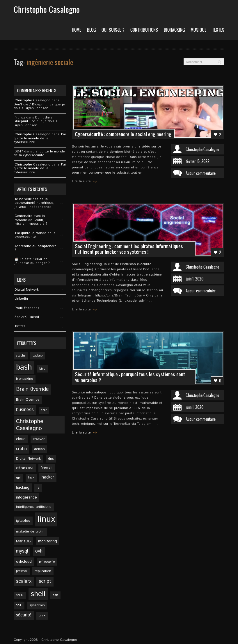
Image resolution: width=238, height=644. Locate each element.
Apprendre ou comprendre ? (35, 248)
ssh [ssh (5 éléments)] (55, 595)
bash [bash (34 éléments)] (24, 367)
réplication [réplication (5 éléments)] (43, 571)
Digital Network (27, 290)
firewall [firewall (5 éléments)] (47, 468)
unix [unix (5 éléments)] (42, 615)
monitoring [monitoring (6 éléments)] (48, 541)
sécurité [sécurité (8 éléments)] (24, 615)
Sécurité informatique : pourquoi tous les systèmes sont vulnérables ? (130, 377)
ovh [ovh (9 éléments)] (39, 551)
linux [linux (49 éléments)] (46, 519)
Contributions (144, 30)
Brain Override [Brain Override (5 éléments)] (28, 400)
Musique (198, 30)
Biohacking (174, 30)
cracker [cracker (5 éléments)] (39, 439)
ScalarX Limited (27, 317)
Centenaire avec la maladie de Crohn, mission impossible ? (31, 220)
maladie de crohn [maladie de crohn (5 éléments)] (30, 531)
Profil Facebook (27, 308)
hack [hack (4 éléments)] (31, 478)
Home (77, 30)
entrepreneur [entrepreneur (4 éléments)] (25, 468)
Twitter (20, 326)
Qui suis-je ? (113, 30)
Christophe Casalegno (32, 100)
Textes (218, 30)
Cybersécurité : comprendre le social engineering (123, 134)
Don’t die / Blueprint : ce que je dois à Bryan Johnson (39, 107)
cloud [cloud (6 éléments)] (21, 439)
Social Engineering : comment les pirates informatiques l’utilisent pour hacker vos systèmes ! (129, 249)
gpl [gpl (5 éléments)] (18, 477)
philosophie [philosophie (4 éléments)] (47, 562)
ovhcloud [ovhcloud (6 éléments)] (24, 562)
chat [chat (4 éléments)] (44, 410)
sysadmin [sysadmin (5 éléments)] (37, 605)
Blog (91, 30)
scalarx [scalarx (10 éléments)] (24, 581)
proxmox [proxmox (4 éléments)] (22, 571)
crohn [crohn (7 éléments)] (21, 449)
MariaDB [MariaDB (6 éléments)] (23, 541)
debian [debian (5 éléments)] (39, 449)
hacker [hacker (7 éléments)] (48, 477)
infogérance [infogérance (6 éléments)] (26, 497)
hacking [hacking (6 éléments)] (23, 488)
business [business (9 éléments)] (25, 410)
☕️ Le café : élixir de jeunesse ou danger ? (32, 261)
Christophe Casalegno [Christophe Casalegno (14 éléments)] (30, 425)
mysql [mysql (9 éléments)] (22, 551)
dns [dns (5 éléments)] (51, 459)
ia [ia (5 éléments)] (38, 488)
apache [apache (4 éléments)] (21, 356)
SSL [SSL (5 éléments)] (19, 605)
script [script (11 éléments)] (45, 581)
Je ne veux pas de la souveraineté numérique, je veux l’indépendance (34, 203)
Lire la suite (81, 181)
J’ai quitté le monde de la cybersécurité (40, 138)
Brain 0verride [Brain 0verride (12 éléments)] (32, 389)
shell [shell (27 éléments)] (38, 594)
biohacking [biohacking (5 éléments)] (25, 379)
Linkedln (21, 299)
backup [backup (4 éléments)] (38, 356)
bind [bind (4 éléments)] (42, 369)
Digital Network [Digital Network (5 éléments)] (28, 459)
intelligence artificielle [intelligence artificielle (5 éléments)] (34, 507)
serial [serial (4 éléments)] (20, 595)
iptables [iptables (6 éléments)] (23, 521)
